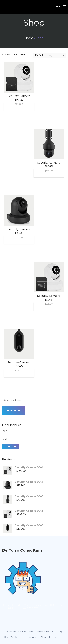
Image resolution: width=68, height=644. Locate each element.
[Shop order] (50, 55)
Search (11, 410)
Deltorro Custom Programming (42, 631)
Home (29, 38)
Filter (8, 447)
